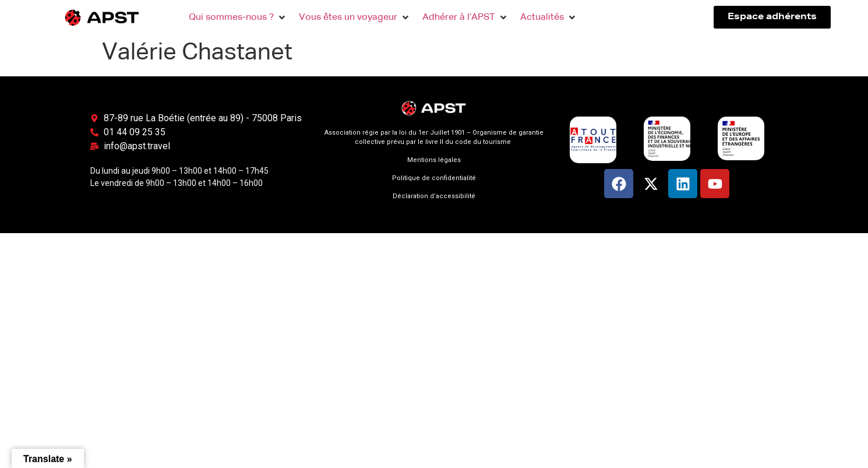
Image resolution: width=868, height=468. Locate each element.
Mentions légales (434, 160)
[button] (238, 17)
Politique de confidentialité (434, 178)
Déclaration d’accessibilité (434, 196)
